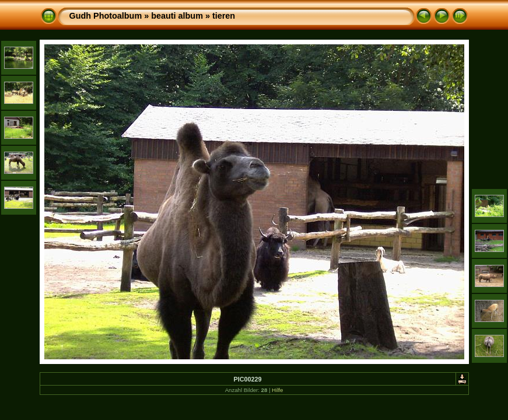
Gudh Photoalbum (106, 16)
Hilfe (277, 390)
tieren (224, 16)
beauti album (177, 16)
